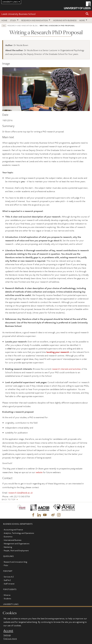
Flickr (6, 565)
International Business (13, 540)
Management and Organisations (17, 544)
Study (13, 20)
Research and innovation (35, 20)
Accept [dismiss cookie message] (8, 631)
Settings (7, 635)
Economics (8, 537)
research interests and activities (66, 369)
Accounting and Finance (13, 530)
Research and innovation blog (22, 25)
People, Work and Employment (16, 550)
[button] (87, 14)
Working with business (65, 20)
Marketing (8, 547)
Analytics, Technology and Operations (19, 533)
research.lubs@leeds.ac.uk (20, 493)
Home (4, 20)
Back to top (9, 499)
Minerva (7, 595)
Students (7, 598)
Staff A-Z (7, 580)
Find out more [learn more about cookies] (10, 638)
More (82, 20)
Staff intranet (9, 584)
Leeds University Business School (19, 14)
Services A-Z (9, 577)
